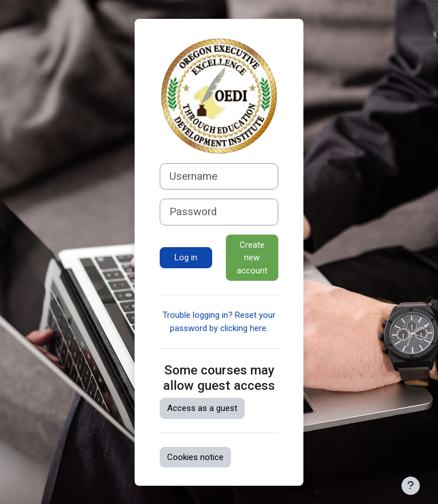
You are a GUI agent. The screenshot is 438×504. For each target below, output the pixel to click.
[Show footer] (411, 486)
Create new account (252, 258)
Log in (186, 257)
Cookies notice (195, 457)
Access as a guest (202, 408)
